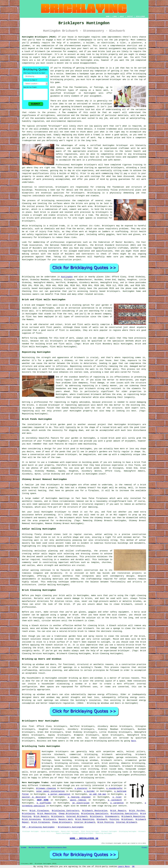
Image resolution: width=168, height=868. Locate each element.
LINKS (115, 17)
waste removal (78, 800)
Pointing (114, 819)
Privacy (144, 847)
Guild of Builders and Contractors (74, 254)
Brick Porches (137, 811)
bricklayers (62, 187)
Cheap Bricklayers (62, 822)
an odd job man (98, 794)
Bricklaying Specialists (95, 814)
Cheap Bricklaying (69, 814)
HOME (108, 17)
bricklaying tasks (118, 772)
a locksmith (115, 800)
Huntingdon (67, 277)
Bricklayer (127, 819)
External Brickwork (77, 816)
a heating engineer (79, 797)
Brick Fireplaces (39, 811)
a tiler (117, 797)
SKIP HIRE (43, 800)
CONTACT (130, 17)
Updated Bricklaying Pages (57, 847)
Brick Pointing (106, 822)
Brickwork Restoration (95, 811)
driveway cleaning (46, 788)
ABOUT (122, 17)
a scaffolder (44, 803)
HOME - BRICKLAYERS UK (84, 838)
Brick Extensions (31, 819)
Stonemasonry (112, 816)
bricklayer (70, 93)
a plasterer (81, 788)
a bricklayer (116, 785)
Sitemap (24, 847)
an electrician (81, 803)
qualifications (41, 173)
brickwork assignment (83, 107)
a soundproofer (114, 788)
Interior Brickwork (85, 822)
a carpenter (117, 803)
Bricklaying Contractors (66, 811)
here (133, 741)
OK (133, 866)
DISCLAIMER (140, 17)
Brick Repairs (118, 811)
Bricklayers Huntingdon (71, 827)
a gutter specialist (59, 794)
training (138, 165)
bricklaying (48, 201)
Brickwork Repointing (133, 816)
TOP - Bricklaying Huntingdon (38, 827)
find (31, 726)
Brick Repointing (47, 814)
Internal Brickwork (127, 822)
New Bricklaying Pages (37, 847)
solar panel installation (50, 791)
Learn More (124, 866)
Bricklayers (58, 816)
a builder (90, 791)
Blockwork (102, 819)
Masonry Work (66, 819)
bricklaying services (67, 763)
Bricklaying (28, 277)
